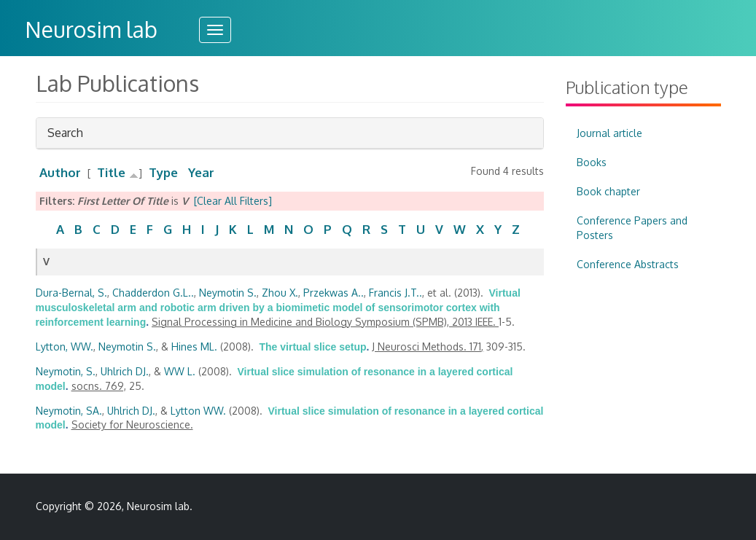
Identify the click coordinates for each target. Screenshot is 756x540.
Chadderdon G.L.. (153, 293)
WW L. (180, 371)
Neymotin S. (228, 293)
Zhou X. (280, 293)
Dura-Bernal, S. (71, 293)
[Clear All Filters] (233, 201)
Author (60, 172)
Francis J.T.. (395, 293)
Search (65, 137)
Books (592, 162)
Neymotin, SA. (69, 411)
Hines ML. (194, 347)
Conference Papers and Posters (632, 228)
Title (111, 172)
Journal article (609, 133)
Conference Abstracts (628, 264)
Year (201, 172)
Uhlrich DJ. (125, 371)
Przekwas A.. (334, 293)
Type (163, 172)
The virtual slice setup (313, 347)
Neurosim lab (91, 29)
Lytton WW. (198, 411)
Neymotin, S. (66, 371)
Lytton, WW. (65, 347)
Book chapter (608, 191)
